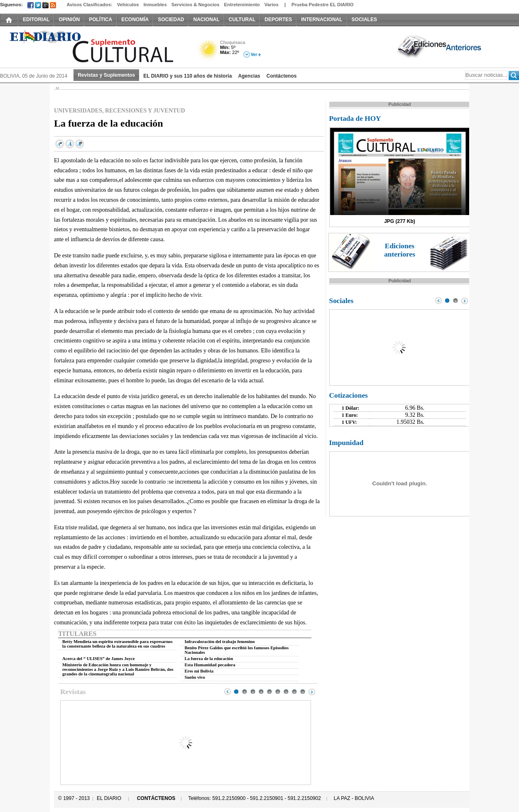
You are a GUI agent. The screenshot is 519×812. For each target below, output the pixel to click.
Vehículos (128, 5)
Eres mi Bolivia (199, 671)
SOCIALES (364, 20)
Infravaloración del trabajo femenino (220, 642)
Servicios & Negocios (196, 5)
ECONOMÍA (135, 20)
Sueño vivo (195, 677)
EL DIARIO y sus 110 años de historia (187, 76)
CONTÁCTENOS (156, 798)
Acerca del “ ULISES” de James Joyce (98, 659)
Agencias (249, 76)
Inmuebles (155, 5)
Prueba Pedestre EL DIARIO (323, 5)
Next (312, 692)
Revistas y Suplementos (106, 75)
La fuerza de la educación (209, 659)
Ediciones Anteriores (440, 46)
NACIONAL (206, 20)
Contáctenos (282, 76)
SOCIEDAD (171, 20)
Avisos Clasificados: (89, 5)
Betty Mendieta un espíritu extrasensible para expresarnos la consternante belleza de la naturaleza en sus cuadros (118, 644)
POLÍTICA (100, 20)
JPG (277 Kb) (400, 221)
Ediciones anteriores (400, 250)
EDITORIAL (36, 20)
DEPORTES (278, 20)
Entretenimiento (242, 5)
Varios (272, 5)
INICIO (9, 20)
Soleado (209, 51)
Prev (228, 692)
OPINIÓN (69, 20)
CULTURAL (242, 20)
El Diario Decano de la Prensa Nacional (93, 46)
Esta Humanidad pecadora (210, 665)
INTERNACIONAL (322, 20)
